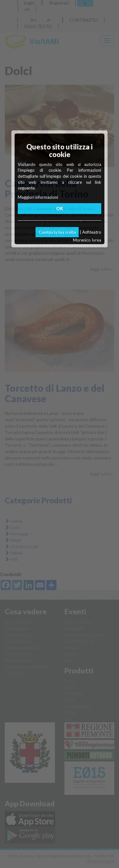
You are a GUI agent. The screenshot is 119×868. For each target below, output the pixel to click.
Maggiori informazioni (38, 197)
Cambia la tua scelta (57, 232)
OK (60, 208)
